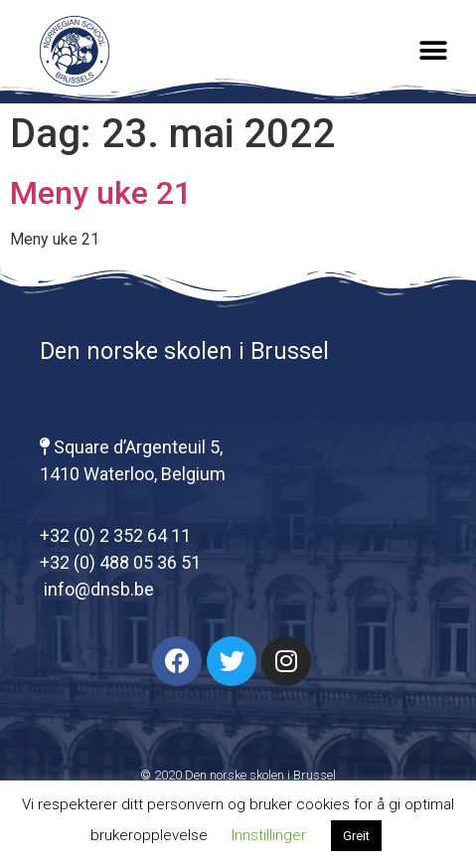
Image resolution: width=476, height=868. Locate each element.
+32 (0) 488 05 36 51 (120, 562)
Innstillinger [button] (269, 835)
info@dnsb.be (97, 589)
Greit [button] (356, 836)
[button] (434, 51)
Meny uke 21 (101, 193)
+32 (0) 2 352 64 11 (115, 535)
